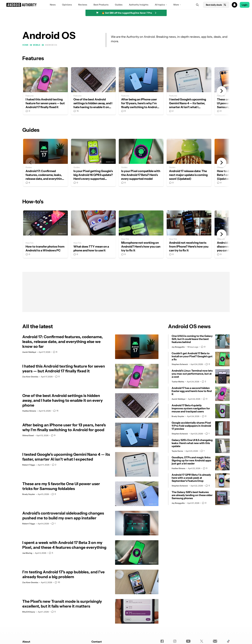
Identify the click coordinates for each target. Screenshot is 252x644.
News (53, 5)
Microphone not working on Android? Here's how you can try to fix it (141, 234)
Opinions (67, 5)
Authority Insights (139, 5)
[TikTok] (228, 641)
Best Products (101, 5)
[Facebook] (162, 641)
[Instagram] (175, 641)
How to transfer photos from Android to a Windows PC (45, 234)
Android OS (51, 45)
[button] (126, 5)
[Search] (197, 5)
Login (245, 5)
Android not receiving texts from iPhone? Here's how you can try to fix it (189, 234)
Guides (119, 5)
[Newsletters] (215, 641)
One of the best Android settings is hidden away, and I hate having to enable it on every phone (93, 91)
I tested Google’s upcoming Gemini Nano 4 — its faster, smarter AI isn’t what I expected (189, 91)
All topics (160, 5)
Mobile (37, 45)
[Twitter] (202, 641)
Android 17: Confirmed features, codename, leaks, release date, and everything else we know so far (45, 163)
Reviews (83, 5)
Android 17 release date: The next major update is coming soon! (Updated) (189, 163)
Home (25, 45)
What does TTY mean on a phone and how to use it (93, 234)
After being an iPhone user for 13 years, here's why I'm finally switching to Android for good (141, 91)
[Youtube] (188, 641)
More (176, 5)
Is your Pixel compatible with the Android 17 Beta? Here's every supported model (141, 163)
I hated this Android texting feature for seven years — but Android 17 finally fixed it (45, 91)
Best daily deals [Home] (216, 5)
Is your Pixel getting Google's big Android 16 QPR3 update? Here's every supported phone (93, 163)
